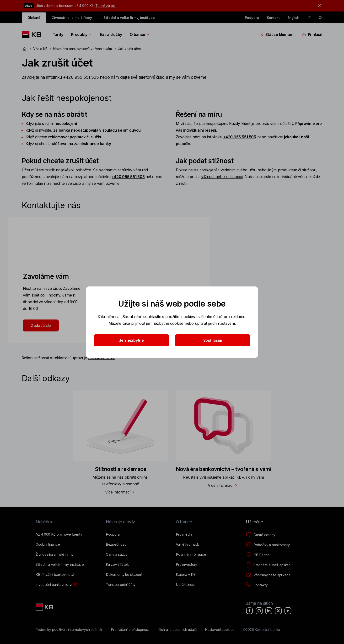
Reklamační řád (102, 358)
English (293, 18)
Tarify (58, 34)
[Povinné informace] (191, 554)
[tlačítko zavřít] (318, 6)
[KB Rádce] (258, 555)
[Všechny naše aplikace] (268, 575)
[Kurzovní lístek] (117, 565)
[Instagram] (259, 611)
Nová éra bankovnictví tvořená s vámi (83, 49)
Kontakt (273, 18)
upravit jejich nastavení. (215, 323)
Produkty (82, 34)
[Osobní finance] (48, 544)
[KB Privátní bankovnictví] (55, 575)
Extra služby (111, 34)
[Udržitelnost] (185, 585)
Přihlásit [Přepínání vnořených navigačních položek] (312, 34)
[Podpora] (113, 534)
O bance (140, 34)
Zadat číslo (41, 325)
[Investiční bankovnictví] (54, 585)
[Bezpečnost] (116, 544)
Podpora (252, 18)
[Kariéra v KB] (186, 575)
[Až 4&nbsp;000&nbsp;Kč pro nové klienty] (59, 534)
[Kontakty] (257, 585)
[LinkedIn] (269, 611)
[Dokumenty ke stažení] (124, 575)
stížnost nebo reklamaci (222, 177)
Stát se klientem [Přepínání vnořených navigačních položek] (277, 34)
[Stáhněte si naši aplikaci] (269, 565)
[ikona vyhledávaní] (320, 18)
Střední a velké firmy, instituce (129, 18)
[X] (278, 611)
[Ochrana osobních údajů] (177, 630)
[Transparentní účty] (121, 585)
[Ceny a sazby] (117, 554)
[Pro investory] (186, 565)
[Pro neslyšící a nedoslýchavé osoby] (309, 18)
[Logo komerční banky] (33, 34)
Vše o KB (40, 49)
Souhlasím (213, 340)
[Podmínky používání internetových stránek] (69, 630)
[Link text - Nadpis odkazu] (45, 607)
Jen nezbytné (131, 340)
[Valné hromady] (188, 544)
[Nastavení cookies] (220, 630)
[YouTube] (288, 611)
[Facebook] (250, 611)
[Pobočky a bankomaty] (268, 545)
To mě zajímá (105, 6)
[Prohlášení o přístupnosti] (130, 630)
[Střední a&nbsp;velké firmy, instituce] (60, 565)
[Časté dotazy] (260, 535)
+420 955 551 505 (81, 77)
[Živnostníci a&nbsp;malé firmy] (54, 554)
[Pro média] (184, 534)
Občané (34, 18)
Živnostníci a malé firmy (72, 18)
